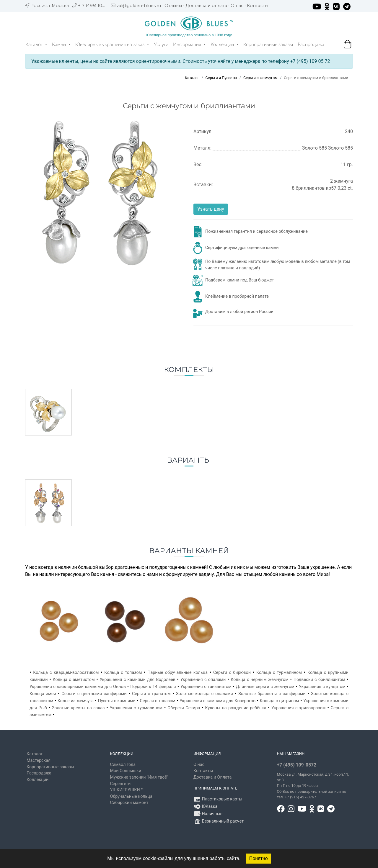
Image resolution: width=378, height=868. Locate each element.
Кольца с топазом (123, 673)
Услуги (161, 45)
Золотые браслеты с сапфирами (272, 694)
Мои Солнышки (126, 771)
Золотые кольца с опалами (204, 694)
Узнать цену (211, 209)
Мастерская (39, 760)
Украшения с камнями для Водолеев (138, 680)
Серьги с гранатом (151, 694)
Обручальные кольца (131, 796)
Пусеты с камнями (117, 701)
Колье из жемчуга (76, 701)
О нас (237, 6)
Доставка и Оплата (212, 777)
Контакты (258, 6)
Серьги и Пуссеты (221, 78)
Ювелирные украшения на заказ (112, 45)
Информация (189, 45)
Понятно (259, 858)
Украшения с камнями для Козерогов (217, 701)
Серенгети (120, 784)
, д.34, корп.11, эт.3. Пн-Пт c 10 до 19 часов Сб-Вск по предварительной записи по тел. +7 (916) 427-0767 (313, 786)
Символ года (123, 765)
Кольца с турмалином (279, 673)
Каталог (36, 45)
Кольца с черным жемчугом (260, 680)
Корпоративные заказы (268, 45)
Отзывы (173, 6)
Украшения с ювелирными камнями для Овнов (78, 687)
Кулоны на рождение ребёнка (236, 708)
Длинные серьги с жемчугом (265, 687)
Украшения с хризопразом (299, 708)
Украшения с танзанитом (206, 687)
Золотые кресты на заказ (78, 708)
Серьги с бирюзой (232, 673)
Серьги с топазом (158, 701)
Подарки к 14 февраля (153, 687)
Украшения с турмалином (136, 708)
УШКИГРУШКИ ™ (127, 790)
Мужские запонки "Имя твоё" (139, 777)
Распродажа (311, 45)
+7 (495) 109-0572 (297, 765)
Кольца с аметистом (74, 680)
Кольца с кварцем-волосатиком (66, 673)
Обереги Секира (184, 708)
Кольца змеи (43, 694)
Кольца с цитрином (280, 701)
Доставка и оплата (206, 6)
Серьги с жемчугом (260, 78)
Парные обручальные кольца (177, 673)
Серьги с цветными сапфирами (94, 694)
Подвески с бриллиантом (319, 680)
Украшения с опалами (203, 680)
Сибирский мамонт (129, 803)
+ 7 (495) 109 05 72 (98, 6)
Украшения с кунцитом (322, 687)
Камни (61, 45)
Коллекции (225, 45)
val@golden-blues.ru (139, 6)
